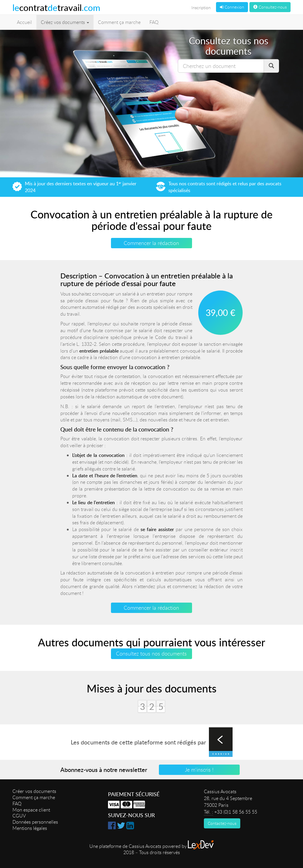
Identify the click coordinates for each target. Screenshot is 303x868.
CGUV (19, 816)
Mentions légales (30, 828)
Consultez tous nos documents (151, 653)
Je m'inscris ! (199, 770)
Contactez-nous (222, 823)
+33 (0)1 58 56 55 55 (236, 812)
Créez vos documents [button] (65, 22)
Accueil (24, 22)
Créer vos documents (34, 791)
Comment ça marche (119, 22)
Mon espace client (31, 810)
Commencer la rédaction (151, 243)
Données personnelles (35, 822)
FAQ (154, 22)
